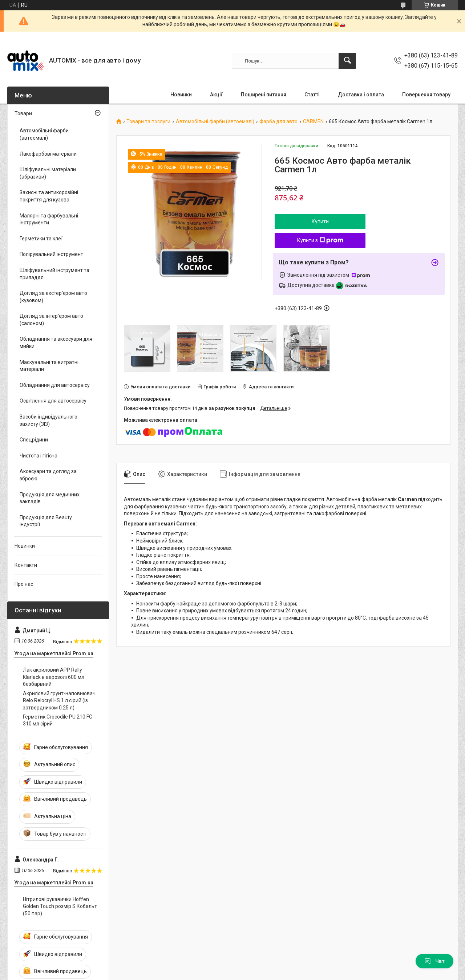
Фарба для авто (278, 122)
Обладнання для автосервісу (55, 385)
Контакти (26, 565)
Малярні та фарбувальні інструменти (49, 219)
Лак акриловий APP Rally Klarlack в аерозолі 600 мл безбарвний (54, 677)
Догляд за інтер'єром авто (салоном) (51, 320)
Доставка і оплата (361, 95)
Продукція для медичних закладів (50, 498)
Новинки (181, 95)
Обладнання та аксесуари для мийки (56, 343)
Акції (216, 95)
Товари (23, 113)
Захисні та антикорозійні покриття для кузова (49, 196)
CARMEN (313, 122)
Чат (434, 961)
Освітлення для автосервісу (53, 401)
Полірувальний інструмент (51, 254)
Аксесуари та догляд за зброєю (48, 475)
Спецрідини (34, 440)
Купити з (320, 240)
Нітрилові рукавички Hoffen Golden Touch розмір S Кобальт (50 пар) (60, 906)
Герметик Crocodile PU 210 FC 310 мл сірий (58, 720)
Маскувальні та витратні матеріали (49, 366)
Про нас (24, 584)
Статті (312, 95)
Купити (320, 221)
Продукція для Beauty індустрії (46, 521)
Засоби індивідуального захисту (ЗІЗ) (48, 420)
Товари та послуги (148, 122)
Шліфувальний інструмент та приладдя (54, 274)
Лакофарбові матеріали (48, 154)
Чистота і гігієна (39, 456)
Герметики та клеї (41, 239)
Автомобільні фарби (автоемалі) (215, 122)
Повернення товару (426, 95)
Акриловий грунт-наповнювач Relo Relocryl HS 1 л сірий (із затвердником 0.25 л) (59, 701)
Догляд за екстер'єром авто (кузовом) (53, 297)
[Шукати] (347, 61)
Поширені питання (264, 95)
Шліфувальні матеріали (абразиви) (48, 173)
